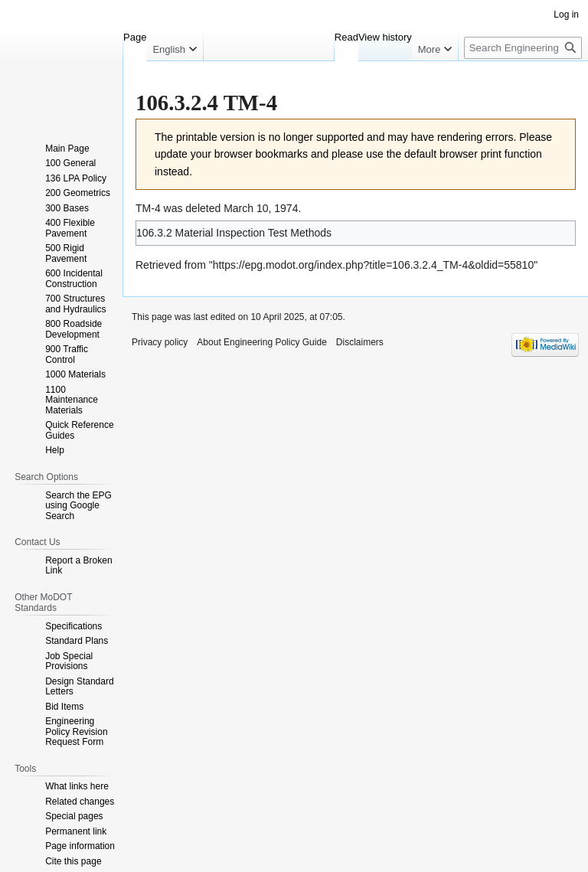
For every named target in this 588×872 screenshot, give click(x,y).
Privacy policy (160, 342)
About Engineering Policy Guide (261, 342)
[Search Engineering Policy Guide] (523, 48)
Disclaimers (360, 342)
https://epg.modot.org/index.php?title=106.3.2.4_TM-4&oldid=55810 (374, 265)
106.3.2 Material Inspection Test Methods (234, 233)
